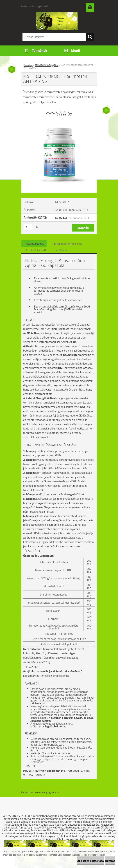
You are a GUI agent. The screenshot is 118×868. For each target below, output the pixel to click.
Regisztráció (42, 6)
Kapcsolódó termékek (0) (67, 244)
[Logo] (57, 21)
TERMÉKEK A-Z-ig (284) (47, 65)
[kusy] (28, 227)
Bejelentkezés (28, 6)
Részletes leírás (34, 244)
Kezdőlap (28, 65)
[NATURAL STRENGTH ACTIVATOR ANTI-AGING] (59, 119)
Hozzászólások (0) (36, 250)
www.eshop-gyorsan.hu (47, 792)
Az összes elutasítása (91, 861)
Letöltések (61, 250)
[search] (90, 37)
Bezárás (110, 861)
